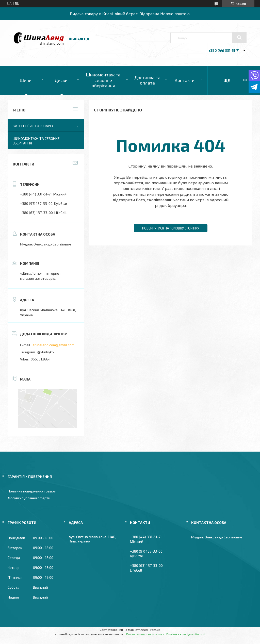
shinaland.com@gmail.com (53, 345)
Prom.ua (155, 630)
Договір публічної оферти (29, 498)
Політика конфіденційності (186, 634)
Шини (26, 80)
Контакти (184, 80)
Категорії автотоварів (33, 126)
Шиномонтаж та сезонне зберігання (103, 80)
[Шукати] (239, 38)
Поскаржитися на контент (145, 634)
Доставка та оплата (147, 80)
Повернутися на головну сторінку (171, 228)
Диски (61, 80)
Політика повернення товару (32, 491)
